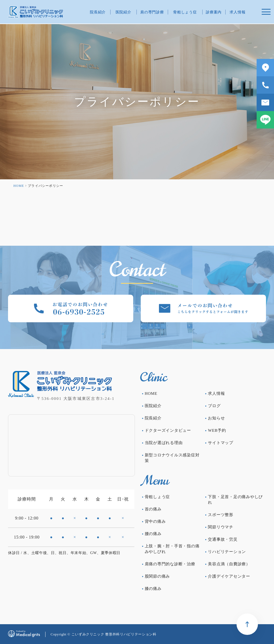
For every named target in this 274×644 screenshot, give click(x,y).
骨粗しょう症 (185, 12)
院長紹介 (98, 12)
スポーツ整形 (221, 515)
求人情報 (237, 12)
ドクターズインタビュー (168, 430)
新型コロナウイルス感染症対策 (172, 458)
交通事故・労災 (223, 539)
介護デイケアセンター (229, 576)
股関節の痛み (157, 576)
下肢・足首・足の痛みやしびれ (235, 500)
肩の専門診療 (152, 12)
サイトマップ (221, 443)
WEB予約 (217, 430)
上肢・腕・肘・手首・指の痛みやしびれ (172, 549)
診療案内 (214, 12)
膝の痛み (153, 589)
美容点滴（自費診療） (229, 564)
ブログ (214, 406)
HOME (19, 186)
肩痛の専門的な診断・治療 (170, 564)
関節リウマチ (221, 527)
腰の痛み (153, 534)
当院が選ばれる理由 (164, 443)
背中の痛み (155, 521)
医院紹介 (123, 12)
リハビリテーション (227, 552)
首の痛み (153, 509)
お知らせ (216, 418)
